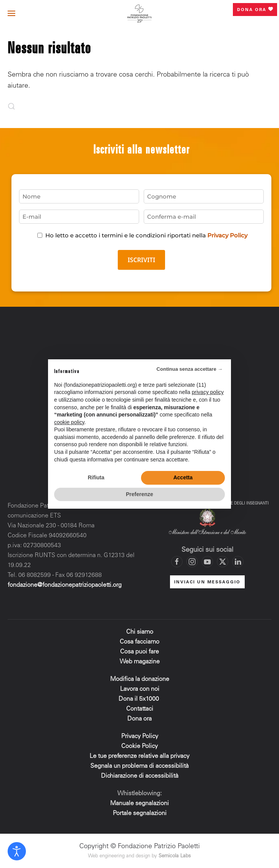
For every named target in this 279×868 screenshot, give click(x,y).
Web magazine (140, 662)
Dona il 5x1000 (139, 699)
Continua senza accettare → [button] (190, 369)
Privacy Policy (227, 235)
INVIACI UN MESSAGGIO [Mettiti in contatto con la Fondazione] (207, 582)
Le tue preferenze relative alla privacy (139, 756)
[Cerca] (27, 106)
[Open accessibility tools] (17, 851)
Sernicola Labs (175, 856)
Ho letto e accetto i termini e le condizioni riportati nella (146, 235)
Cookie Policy (139, 746)
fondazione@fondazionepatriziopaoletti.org (65, 585)
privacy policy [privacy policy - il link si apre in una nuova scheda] (208, 392)
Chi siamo (140, 632)
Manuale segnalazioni (139, 804)
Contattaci (140, 709)
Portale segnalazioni (140, 814)
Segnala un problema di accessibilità (139, 766)
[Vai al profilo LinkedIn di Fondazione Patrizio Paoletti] (238, 562)
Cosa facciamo (139, 642)
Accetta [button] (183, 477)
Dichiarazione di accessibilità (140, 776)
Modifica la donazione (140, 679)
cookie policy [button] (69, 422)
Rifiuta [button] (96, 477)
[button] (11, 13)
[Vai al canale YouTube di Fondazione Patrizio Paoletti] (207, 562)
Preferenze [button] (139, 494)
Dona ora (255, 10)
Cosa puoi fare (139, 652)
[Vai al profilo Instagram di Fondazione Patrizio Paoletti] (192, 562)
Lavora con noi (140, 689)
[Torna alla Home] (139, 13)
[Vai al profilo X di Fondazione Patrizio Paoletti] (223, 562)
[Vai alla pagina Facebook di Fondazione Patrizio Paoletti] (177, 562)
